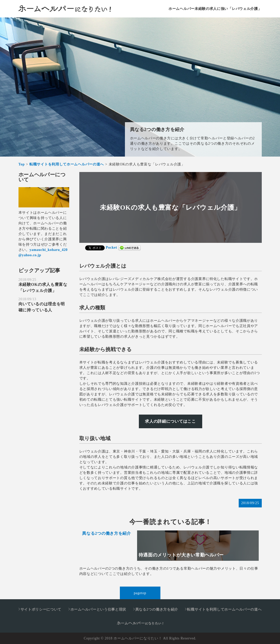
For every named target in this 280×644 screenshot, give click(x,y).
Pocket (112, 248)
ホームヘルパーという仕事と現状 (98, 609)
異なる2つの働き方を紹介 (157, 130)
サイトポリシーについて (41, 609)
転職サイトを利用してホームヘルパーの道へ (224, 609)
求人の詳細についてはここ (170, 421)
